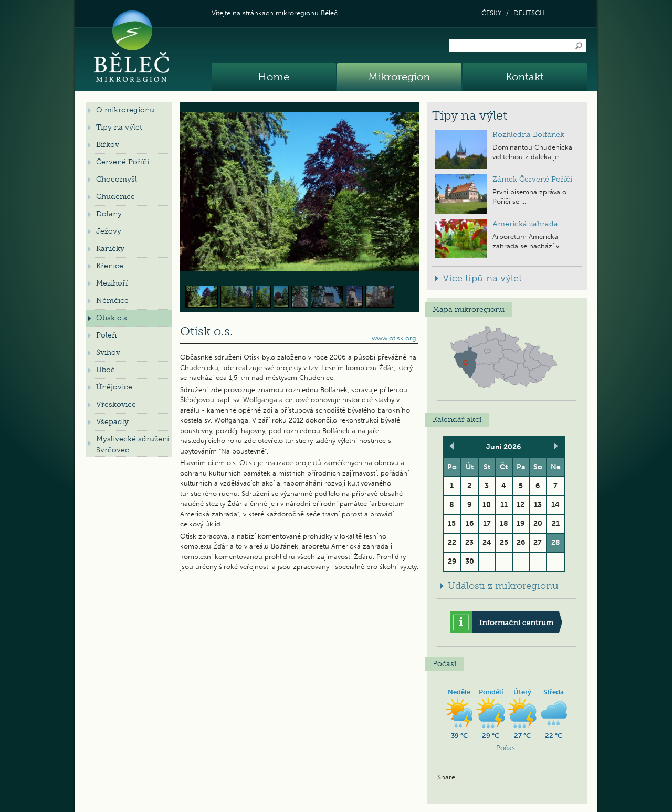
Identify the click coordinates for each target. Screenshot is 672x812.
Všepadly (112, 422)
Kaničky (110, 249)
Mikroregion (399, 77)
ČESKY (491, 13)
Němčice (112, 300)
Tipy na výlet (119, 127)
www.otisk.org (394, 338)
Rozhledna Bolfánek (528, 135)
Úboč (106, 370)
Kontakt (525, 77)
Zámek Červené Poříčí (532, 179)
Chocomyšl (117, 179)
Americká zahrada (525, 224)
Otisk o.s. (112, 318)
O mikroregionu (125, 110)
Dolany (109, 214)
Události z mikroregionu (503, 586)
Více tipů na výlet (482, 278)
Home (274, 77)
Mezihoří (112, 283)
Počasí (506, 748)
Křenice (110, 266)
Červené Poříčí (123, 162)
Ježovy (109, 231)
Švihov (108, 352)
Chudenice (115, 197)
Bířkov (108, 145)
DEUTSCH (529, 13)
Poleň (106, 335)
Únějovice (114, 387)
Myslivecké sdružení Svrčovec (133, 445)
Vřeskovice (116, 404)
